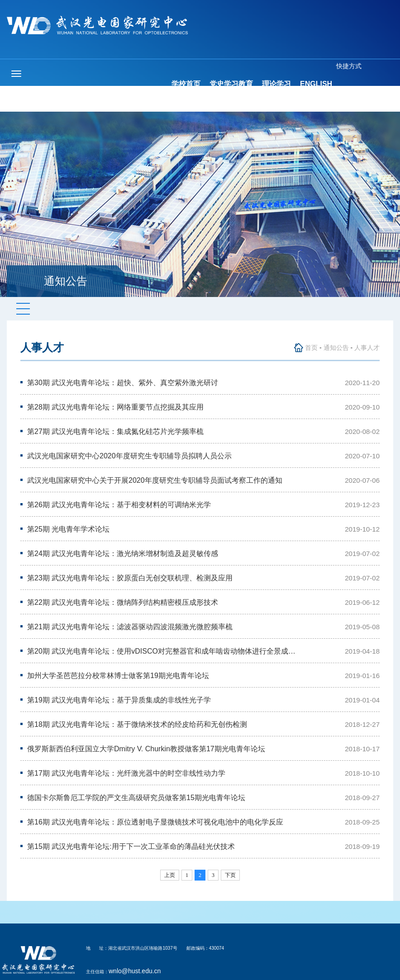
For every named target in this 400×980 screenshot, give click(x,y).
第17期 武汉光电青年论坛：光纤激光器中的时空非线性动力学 (126, 773)
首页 (311, 348)
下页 (230, 875)
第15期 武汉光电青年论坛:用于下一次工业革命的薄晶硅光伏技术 (131, 846)
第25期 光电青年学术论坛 (68, 529)
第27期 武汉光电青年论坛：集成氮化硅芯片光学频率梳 (115, 431)
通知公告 (336, 348)
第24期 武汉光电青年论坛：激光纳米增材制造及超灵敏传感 (123, 554)
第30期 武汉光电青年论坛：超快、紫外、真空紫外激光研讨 (123, 383)
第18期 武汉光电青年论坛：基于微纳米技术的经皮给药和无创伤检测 (137, 724)
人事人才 (367, 348)
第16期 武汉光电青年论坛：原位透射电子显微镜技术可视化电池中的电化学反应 (155, 822)
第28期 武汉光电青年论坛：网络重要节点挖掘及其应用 (115, 407)
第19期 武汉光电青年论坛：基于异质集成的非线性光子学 (119, 700)
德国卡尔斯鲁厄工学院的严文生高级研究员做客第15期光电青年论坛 (136, 798)
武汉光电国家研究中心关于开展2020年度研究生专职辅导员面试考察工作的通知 (155, 480)
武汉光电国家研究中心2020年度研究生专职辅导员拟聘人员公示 (129, 456)
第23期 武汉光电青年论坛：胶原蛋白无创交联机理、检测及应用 (130, 578)
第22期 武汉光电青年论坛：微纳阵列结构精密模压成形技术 (123, 602)
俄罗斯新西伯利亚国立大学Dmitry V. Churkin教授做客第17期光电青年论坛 (146, 749)
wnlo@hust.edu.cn (135, 971)
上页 (170, 875)
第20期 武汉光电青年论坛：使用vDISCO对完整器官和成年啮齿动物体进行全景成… (161, 651)
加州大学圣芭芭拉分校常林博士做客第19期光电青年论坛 (118, 676)
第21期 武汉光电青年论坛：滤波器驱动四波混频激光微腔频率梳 (130, 627)
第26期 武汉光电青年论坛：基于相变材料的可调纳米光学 (119, 505)
